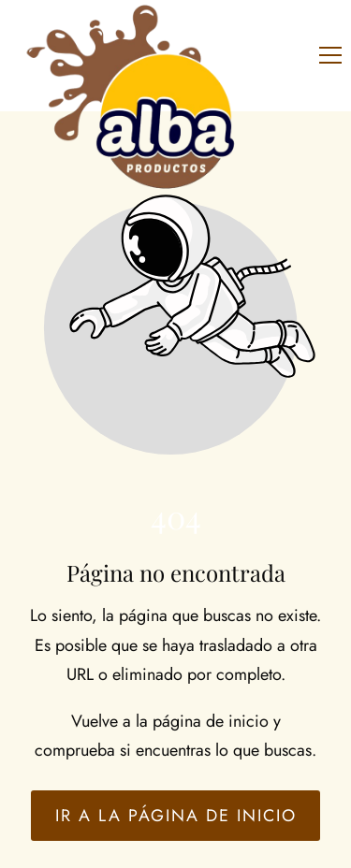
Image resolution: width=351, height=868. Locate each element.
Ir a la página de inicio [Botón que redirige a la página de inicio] (176, 816)
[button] (330, 55)
